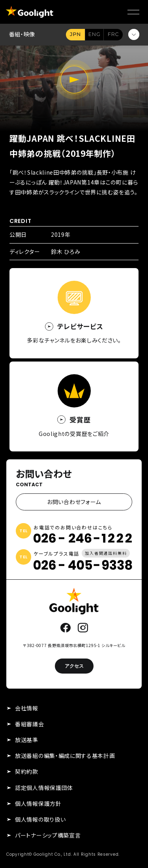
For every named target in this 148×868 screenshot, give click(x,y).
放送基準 (27, 740)
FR (113, 35)
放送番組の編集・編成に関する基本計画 (65, 756)
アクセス (74, 666)
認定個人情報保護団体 (44, 788)
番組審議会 (30, 724)
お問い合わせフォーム (74, 502)
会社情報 (27, 708)
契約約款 (27, 771)
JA (75, 35)
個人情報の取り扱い (40, 819)
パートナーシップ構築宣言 (48, 835)
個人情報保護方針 (38, 803)
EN (94, 35)
